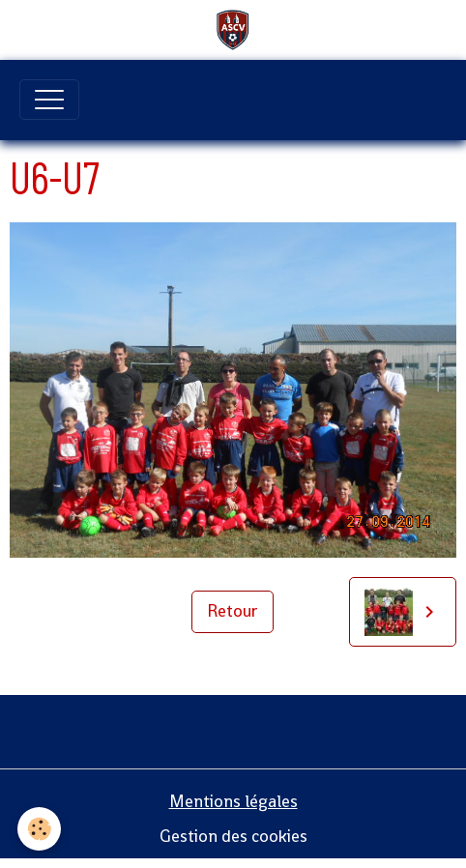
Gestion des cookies (233, 836)
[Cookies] (39, 829)
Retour (233, 611)
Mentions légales (233, 801)
